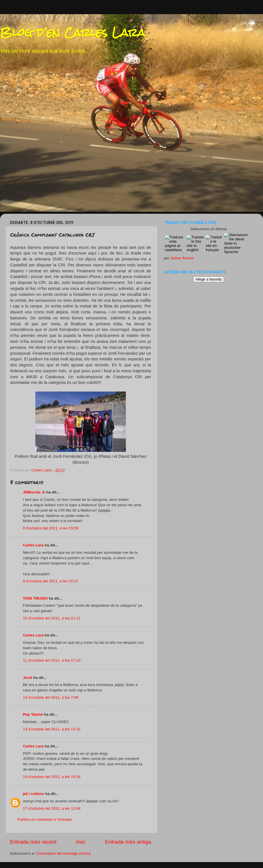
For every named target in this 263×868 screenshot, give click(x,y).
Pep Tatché (33, 714)
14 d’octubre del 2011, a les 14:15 (52, 729)
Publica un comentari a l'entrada (44, 819)
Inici (81, 842)
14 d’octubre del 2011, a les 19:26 (52, 777)
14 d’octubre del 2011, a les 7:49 (51, 697)
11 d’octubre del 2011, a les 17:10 (52, 660)
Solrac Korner (182, 258)
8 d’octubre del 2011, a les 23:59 (51, 528)
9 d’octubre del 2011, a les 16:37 (51, 581)
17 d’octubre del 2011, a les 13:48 (52, 808)
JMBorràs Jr (34, 492)
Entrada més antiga (128, 842)
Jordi (28, 678)
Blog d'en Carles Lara (73, 32)
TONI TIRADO (35, 598)
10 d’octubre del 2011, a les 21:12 (52, 618)
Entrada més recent (33, 842)
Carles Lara (33, 545)
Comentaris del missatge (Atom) (63, 853)
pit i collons (34, 794)
